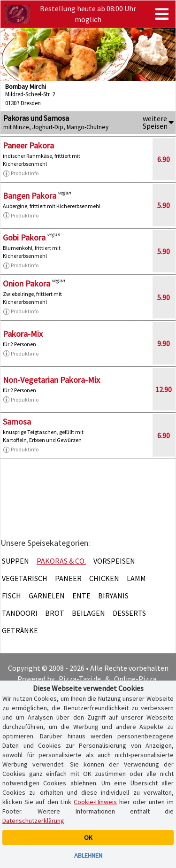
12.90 (164, 389)
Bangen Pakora (30, 196)
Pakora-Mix (23, 334)
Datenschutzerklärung (33, 821)
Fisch (11, 596)
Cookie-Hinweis (95, 802)
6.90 (164, 159)
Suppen (15, 561)
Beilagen (88, 613)
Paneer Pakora (28, 145)
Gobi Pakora (24, 237)
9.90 (164, 343)
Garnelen (47, 596)
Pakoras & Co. (61, 561)
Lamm (136, 578)
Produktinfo (21, 173)
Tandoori (20, 613)
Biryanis (113, 596)
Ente (81, 596)
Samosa (17, 422)
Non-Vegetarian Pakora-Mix (51, 380)
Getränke (20, 630)
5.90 (164, 205)
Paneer (68, 578)
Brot (55, 613)
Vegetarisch (25, 578)
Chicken (104, 578)
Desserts (129, 613)
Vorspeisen (114, 561)
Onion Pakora (27, 283)
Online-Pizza (135, 679)
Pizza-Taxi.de (80, 679)
